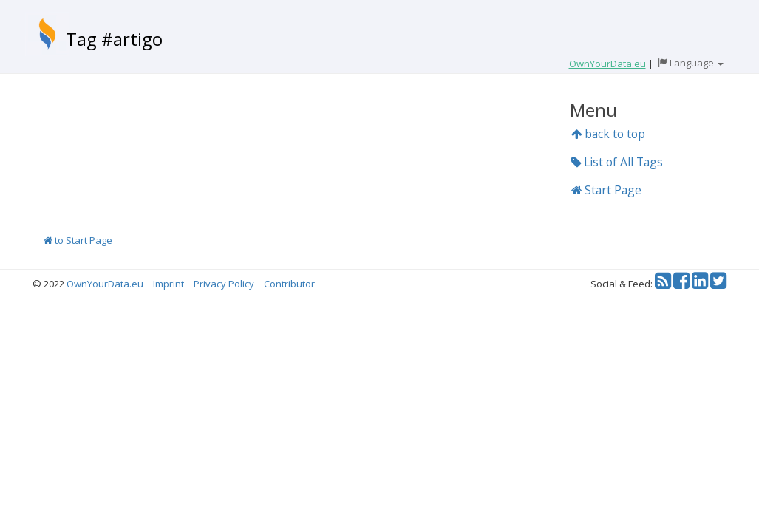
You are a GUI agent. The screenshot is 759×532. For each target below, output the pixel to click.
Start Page (606, 190)
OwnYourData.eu (105, 284)
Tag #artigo (114, 39)
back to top (608, 134)
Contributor (289, 284)
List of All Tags (617, 162)
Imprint (169, 284)
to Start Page (78, 240)
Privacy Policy (224, 284)
